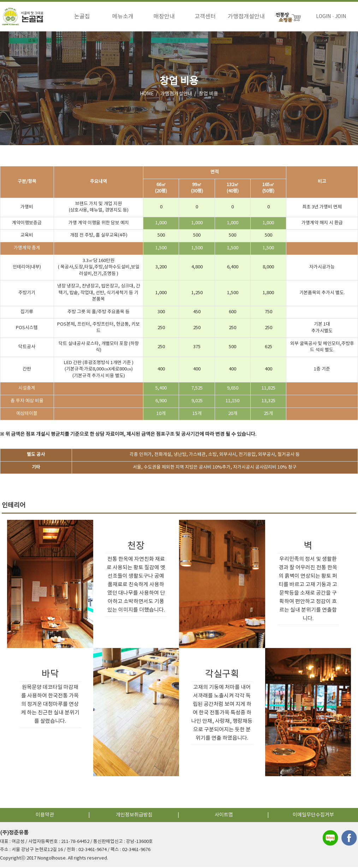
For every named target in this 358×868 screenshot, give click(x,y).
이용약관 (45, 816)
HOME (147, 95)
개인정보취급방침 (134, 816)
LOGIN (323, 17)
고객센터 (205, 17)
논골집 (82, 17)
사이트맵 (224, 816)
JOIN (341, 17)
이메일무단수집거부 (313, 816)
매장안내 (164, 17)
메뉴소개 (123, 17)
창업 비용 (208, 95)
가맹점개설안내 (246, 17)
